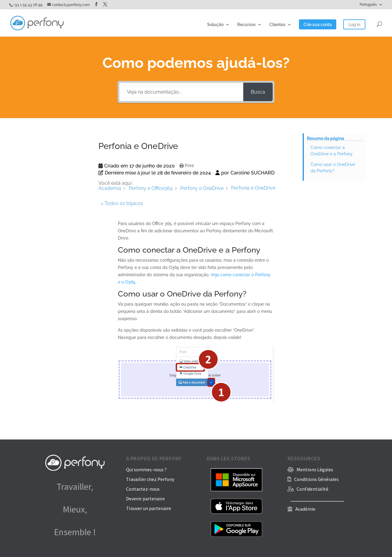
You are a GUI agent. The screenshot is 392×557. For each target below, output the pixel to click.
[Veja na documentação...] (181, 92)
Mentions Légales (315, 469)
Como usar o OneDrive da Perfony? (333, 168)
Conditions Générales (316, 479)
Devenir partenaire (145, 499)
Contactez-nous (143, 489)
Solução (215, 25)
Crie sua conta (318, 25)
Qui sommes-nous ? (146, 469)
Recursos (246, 25)
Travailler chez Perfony (150, 479)
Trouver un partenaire (149, 508)
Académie (305, 509)
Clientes (277, 25)
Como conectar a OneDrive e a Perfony (332, 151)
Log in (354, 25)
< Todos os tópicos (122, 203)
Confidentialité (312, 489)
